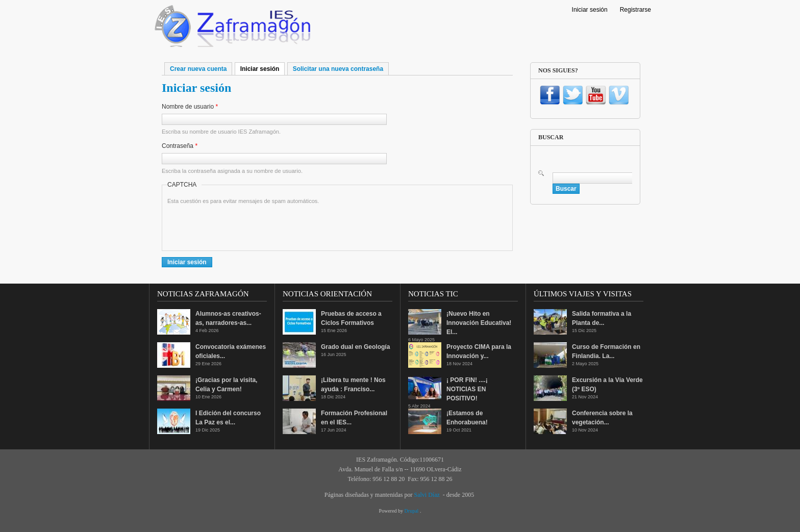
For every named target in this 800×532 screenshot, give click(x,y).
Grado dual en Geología (355, 347)
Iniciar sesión (590, 10)
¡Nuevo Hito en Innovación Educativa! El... (479, 323)
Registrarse (635, 10)
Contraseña (180, 146)
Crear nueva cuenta (198, 69)
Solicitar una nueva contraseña (338, 69)
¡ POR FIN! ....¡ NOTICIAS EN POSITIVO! (467, 389)
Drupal (412, 511)
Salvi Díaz (427, 495)
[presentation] (245, 225)
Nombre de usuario (190, 107)
